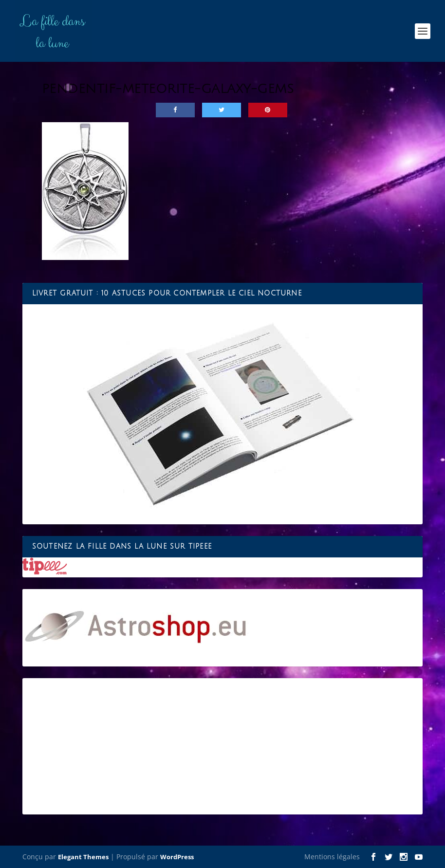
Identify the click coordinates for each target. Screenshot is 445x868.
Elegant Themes (83, 857)
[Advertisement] (223, 746)
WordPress (177, 857)
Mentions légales (332, 857)
